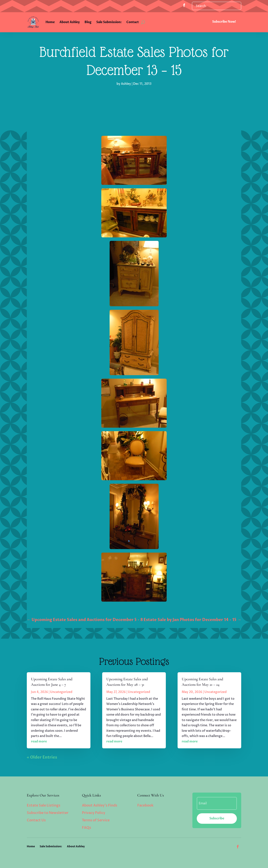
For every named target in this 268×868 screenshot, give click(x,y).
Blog (88, 22)
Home (50, 22)
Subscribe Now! (224, 22)
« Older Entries (42, 757)
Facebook (145, 805)
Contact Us (36, 820)
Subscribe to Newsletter (48, 813)
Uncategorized (61, 692)
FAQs (87, 828)
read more (39, 741)
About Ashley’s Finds (100, 805)
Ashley (126, 84)
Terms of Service (96, 820)
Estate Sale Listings (44, 805)
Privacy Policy (94, 813)
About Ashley (70, 22)
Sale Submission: (109, 22)
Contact (133, 22)
